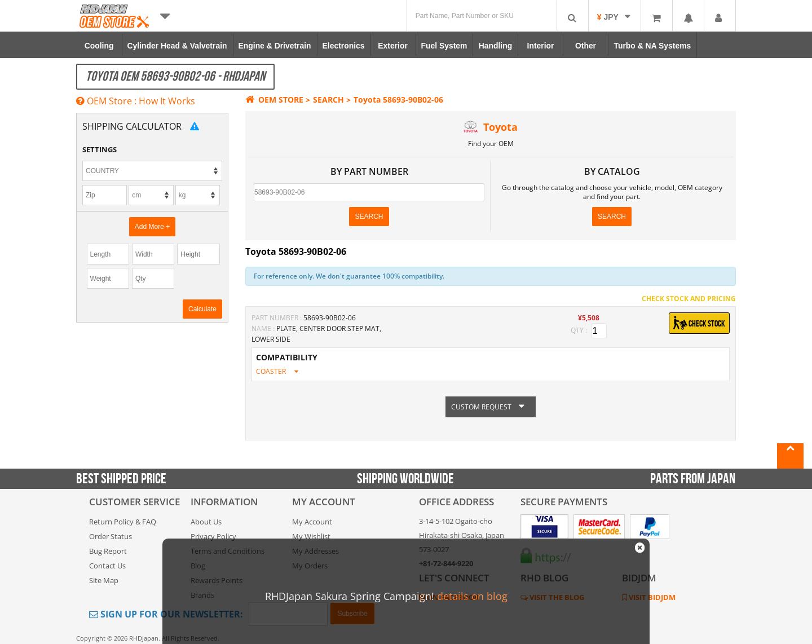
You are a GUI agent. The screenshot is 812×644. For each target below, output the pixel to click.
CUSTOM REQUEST (491, 407)
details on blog (472, 596)
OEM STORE (274, 100)
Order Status (111, 536)
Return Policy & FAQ (123, 522)
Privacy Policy (213, 536)
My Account (312, 522)
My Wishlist (311, 536)
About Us (206, 522)
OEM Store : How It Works (136, 101)
